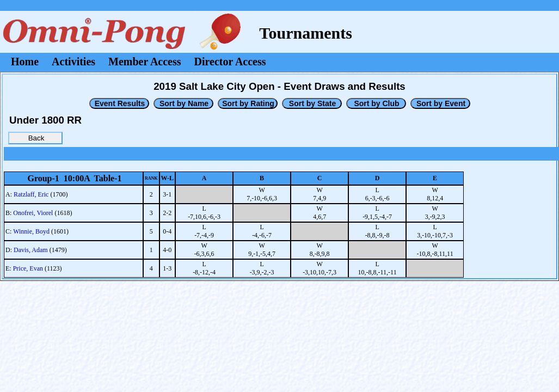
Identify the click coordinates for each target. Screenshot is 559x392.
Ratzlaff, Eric (31, 194)
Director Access (230, 62)
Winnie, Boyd (31, 231)
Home (25, 62)
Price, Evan (28, 268)
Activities (73, 62)
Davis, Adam (31, 250)
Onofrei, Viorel (33, 213)
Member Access (145, 62)
